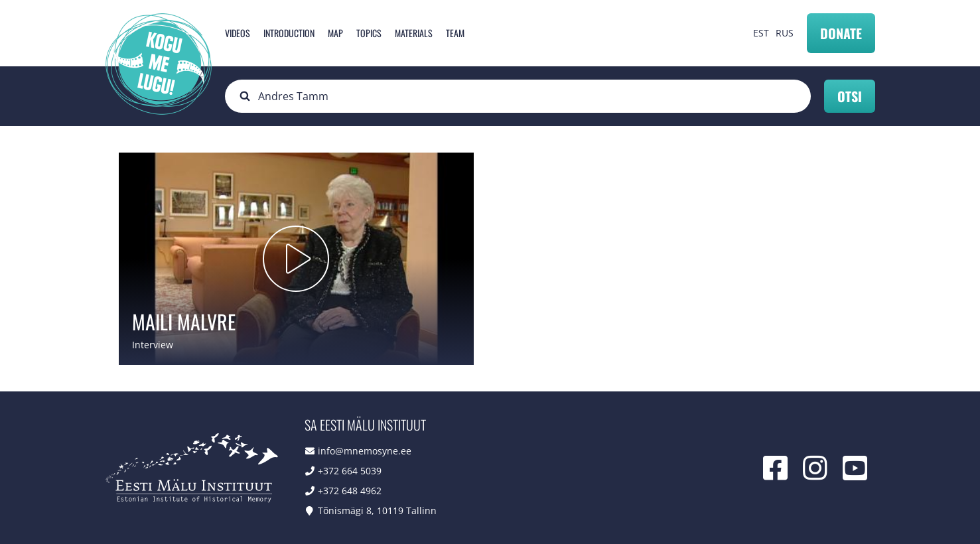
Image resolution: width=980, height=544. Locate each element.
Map (335, 33)
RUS (785, 33)
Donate (841, 33)
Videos (238, 33)
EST (761, 33)
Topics (369, 33)
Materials (414, 33)
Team (455, 33)
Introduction (289, 33)
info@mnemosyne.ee (365, 451)
